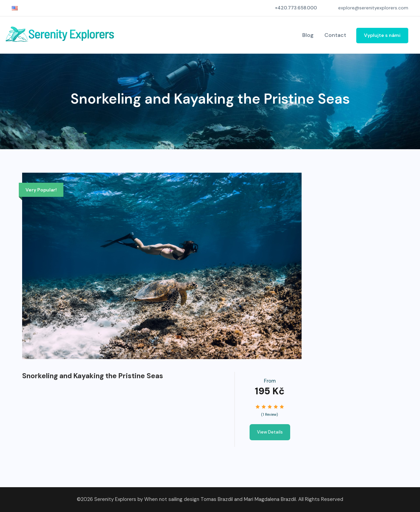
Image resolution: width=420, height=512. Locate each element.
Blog (308, 35)
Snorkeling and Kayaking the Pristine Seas (93, 376)
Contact (335, 35)
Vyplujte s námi (382, 35)
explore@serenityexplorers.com (373, 8)
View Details (270, 432)
